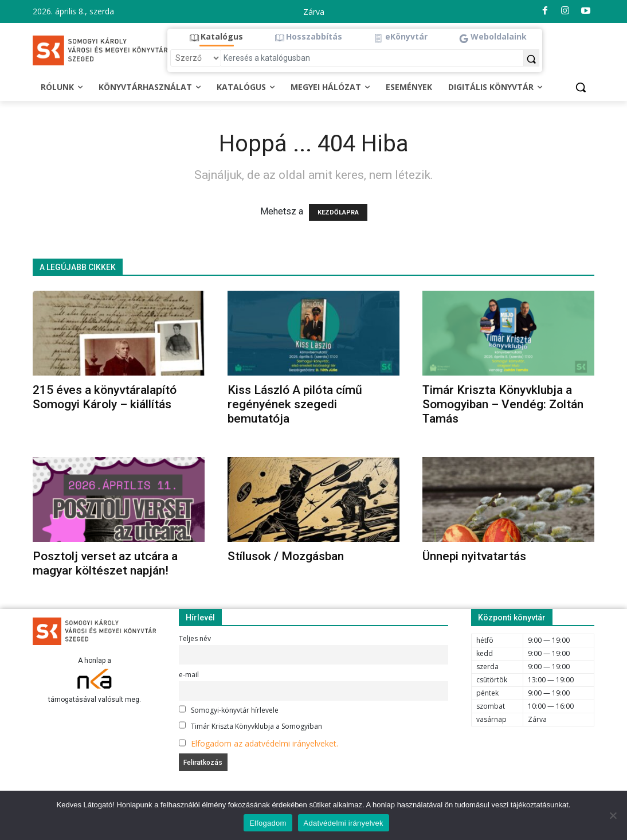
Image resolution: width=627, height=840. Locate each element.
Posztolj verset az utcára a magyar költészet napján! (105, 563)
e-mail (189, 675)
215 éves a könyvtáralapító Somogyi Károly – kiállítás (105, 397)
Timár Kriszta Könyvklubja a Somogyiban (250, 726)
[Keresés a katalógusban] (372, 58)
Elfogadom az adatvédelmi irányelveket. (264, 743)
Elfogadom (268, 823)
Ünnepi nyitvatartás (474, 556)
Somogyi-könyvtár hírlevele (229, 710)
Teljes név (195, 638)
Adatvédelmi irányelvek (344, 823)
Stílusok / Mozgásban (286, 556)
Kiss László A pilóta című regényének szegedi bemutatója (295, 404)
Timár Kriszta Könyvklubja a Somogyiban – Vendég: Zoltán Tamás (503, 404)
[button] (216, 37)
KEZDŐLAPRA (338, 212)
